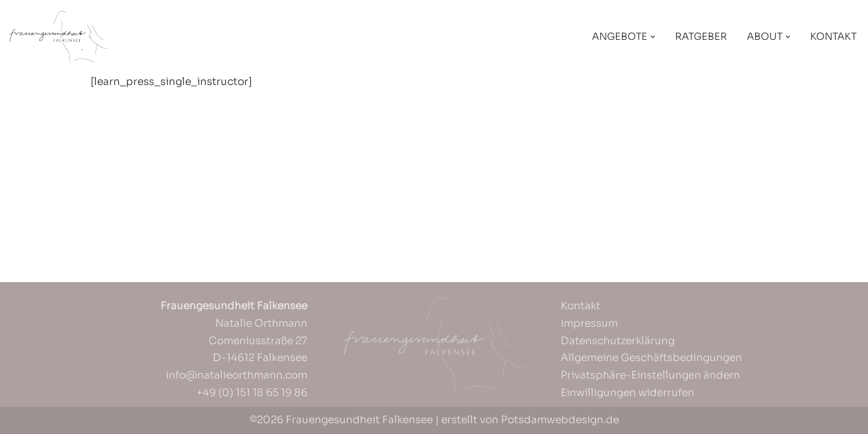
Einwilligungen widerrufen (627, 393)
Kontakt (833, 36)
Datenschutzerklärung (618, 341)
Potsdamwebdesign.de (560, 420)
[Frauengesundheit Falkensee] (58, 37)
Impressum (589, 323)
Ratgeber (701, 36)
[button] (653, 37)
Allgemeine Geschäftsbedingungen (651, 358)
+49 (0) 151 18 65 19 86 (252, 393)
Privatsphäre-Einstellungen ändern (650, 375)
